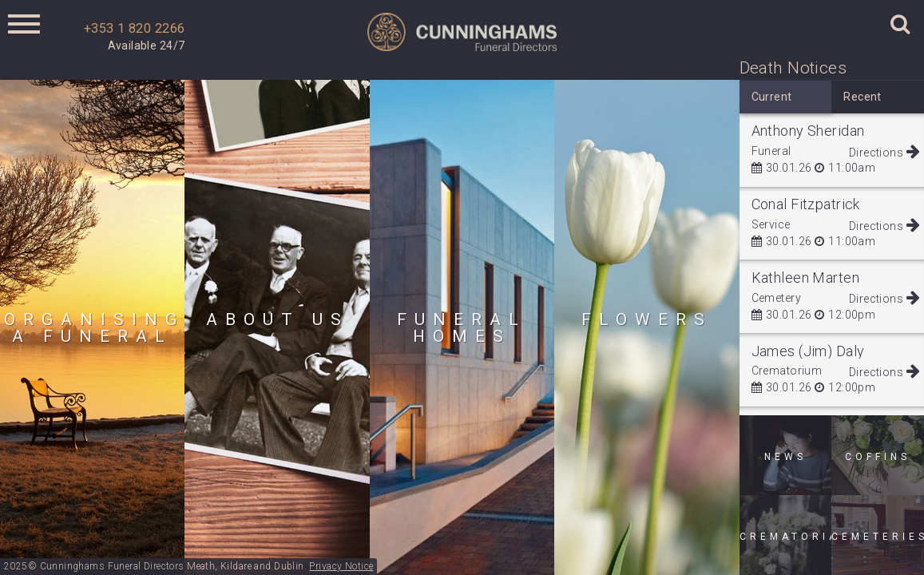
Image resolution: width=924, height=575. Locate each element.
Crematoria (786, 537)
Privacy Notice (341, 566)
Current (772, 97)
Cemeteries (878, 537)
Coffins (878, 457)
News (785, 457)
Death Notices (793, 68)
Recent (863, 97)
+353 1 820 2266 (134, 28)
